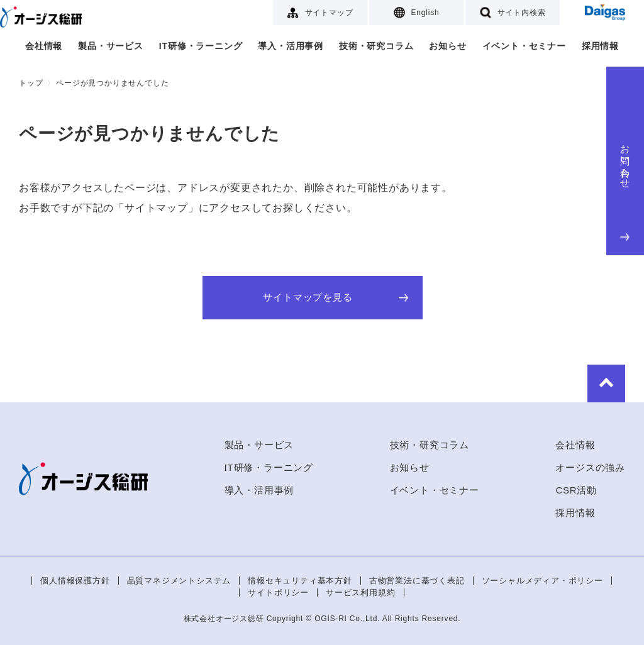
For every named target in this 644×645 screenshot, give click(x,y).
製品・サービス (111, 46)
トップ (31, 83)
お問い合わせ (625, 190)
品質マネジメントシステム (179, 581)
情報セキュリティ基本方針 (300, 581)
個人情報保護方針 (75, 581)
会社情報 (44, 46)
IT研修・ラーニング (201, 46)
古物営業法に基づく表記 (417, 581)
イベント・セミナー (524, 46)
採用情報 (600, 46)
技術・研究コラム (376, 46)
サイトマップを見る (336, 298)
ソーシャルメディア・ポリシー (542, 581)
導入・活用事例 (291, 46)
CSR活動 (576, 490)
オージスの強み (590, 467)
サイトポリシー (278, 593)
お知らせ (447, 46)
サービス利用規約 (360, 593)
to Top (606, 383)
